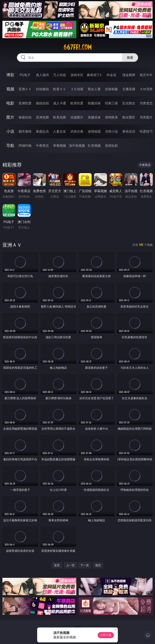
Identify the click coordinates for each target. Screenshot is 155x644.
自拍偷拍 (42, 89)
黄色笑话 (129, 131)
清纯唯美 (111, 117)
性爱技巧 (146, 131)
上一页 (70, 565)
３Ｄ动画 (77, 89)
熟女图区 (129, 117)
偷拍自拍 (42, 103)
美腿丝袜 (94, 117)
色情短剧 (111, 146)
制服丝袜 (94, 103)
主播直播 (129, 89)
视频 (10, 89)
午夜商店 (42, 146)
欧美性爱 (77, 103)
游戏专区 (77, 75)
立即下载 (106, 635)
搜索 (130, 58)
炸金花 (111, 75)
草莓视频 (60, 146)
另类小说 (111, 131)
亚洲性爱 (25, 103)
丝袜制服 (111, 89)
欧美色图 (60, 117)
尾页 (98, 565)
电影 (10, 103)
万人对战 (60, 75)
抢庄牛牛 (146, 75)
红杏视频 (94, 146)
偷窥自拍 (25, 117)
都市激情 (25, 131)
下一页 (85, 565)
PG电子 (25, 75)
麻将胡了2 (94, 75)
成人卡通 (60, 103)
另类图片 (146, 117)
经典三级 (111, 103)
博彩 (10, 75)
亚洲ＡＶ (25, 89)
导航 (10, 145)
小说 (10, 131)
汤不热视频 (77, 146)
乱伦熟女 (129, 103)
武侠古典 (77, 131)
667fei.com (77, 47)
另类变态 (146, 103)
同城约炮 (25, 146)
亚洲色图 (42, 117)
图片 (10, 117)
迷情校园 (94, 131)
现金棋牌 (129, 75)
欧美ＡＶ (60, 89)
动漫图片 (77, 117)
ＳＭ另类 (146, 89)
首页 (57, 565)
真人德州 (42, 75)
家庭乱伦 (42, 131)
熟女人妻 (94, 89)
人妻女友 (60, 131)
